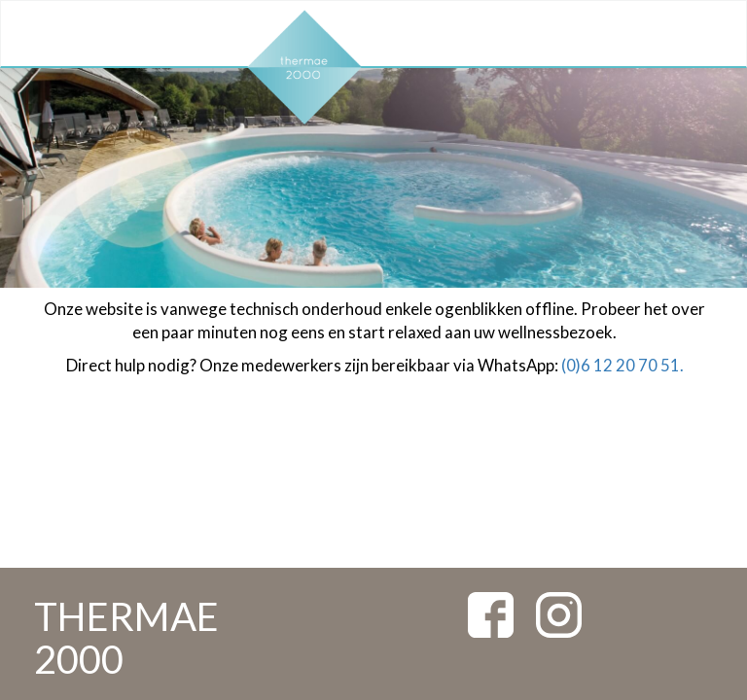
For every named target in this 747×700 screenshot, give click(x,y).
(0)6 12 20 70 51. (622, 365)
